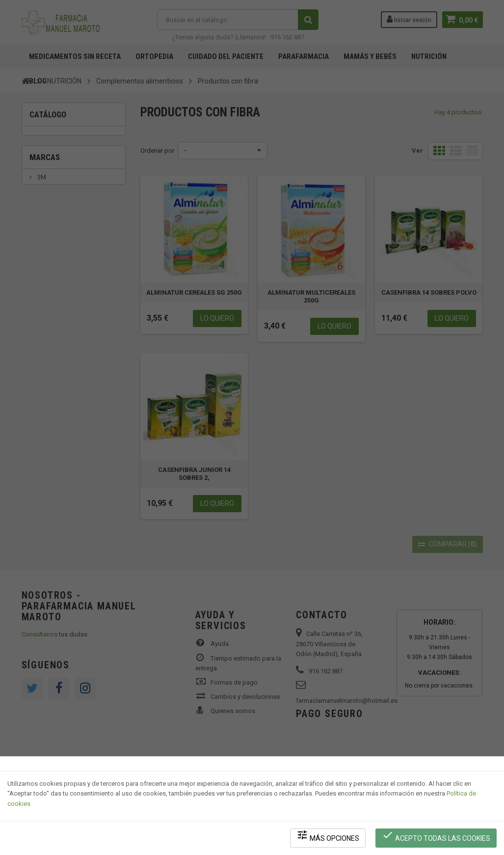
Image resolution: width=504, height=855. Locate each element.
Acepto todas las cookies (436, 836)
